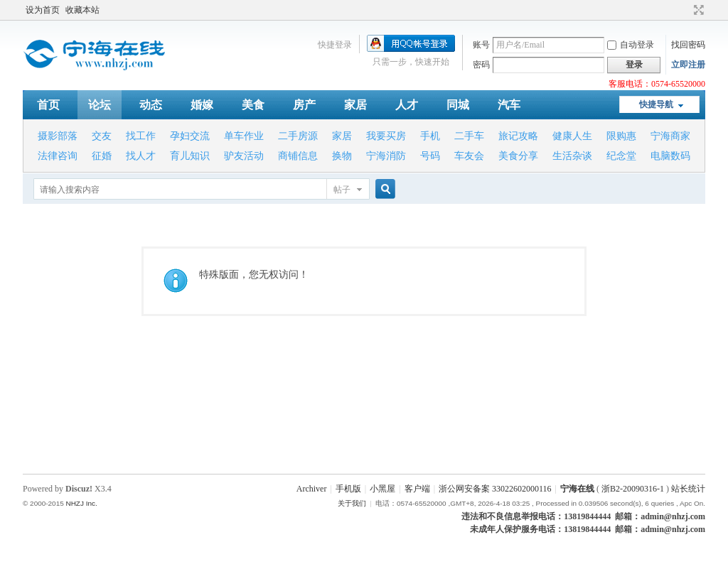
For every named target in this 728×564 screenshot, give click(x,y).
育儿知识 (190, 156)
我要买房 (386, 136)
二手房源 (298, 136)
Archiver (312, 489)
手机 (430, 136)
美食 (253, 105)
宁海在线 (577, 489)
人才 (407, 105)
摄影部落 (58, 136)
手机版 (348, 489)
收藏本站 (82, 10)
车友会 (469, 156)
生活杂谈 (572, 156)
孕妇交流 (190, 136)
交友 (102, 136)
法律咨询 (58, 156)
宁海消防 (386, 156)
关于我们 (352, 503)
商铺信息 (298, 156)
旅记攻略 (518, 136)
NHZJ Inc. (81, 503)
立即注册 (688, 65)
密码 (481, 65)
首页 (48, 105)
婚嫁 (202, 105)
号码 (430, 156)
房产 (304, 105)
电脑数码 (670, 156)
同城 (458, 105)
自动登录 (631, 45)
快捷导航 (656, 104)
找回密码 (688, 45)
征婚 (102, 156)
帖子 (342, 190)
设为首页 (43, 10)
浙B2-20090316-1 (633, 489)
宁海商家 (670, 136)
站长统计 (688, 489)
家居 (355, 105)
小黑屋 (382, 489)
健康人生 (572, 136)
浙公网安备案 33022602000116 (495, 489)
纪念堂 (621, 156)
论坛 (100, 105)
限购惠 (621, 136)
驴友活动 (244, 156)
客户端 (417, 489)
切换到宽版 (697, 10)
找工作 (141, 136)
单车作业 (244, 136)
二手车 (469, 136)
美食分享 (518, 156)
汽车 (509, 105)
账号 (481, 45)
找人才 (141, 156)
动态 (151, 105)
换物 (342, 156)
